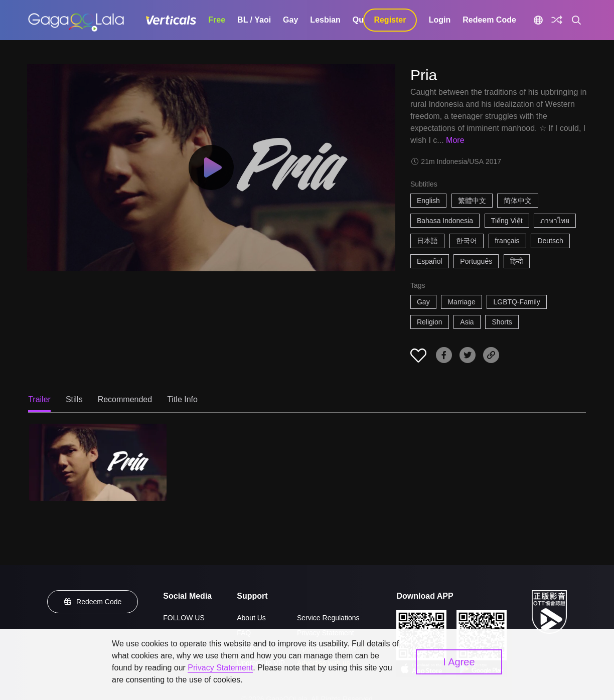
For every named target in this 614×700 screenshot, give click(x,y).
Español (430, 261)
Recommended (125, 399)
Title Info (182, 399)
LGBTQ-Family (516, 302)
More (455, 140)
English (428, 201)
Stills (74, 399)
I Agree (459, 662)
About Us (251, 618)
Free (217, 20)
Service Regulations (328, 618)
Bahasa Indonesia (445, 221)
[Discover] (557, 20)
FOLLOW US (184, 618)
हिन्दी (517, 261)
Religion (430, 322)
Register (390, 20)
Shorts (502, 322)
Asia (467, 322)
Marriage (461, 302)
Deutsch (550, 241)
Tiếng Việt (507, 221)
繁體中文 (472, 201)
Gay (290, 20)
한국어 (467, 241)
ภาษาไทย (555, 221)
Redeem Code (489, 20)
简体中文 (518, 201)
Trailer (39, 399)
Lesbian (325, 20)
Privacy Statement (220, 668)
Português (476, 261)
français (507, 241)
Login (440, 20)
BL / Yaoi (254, 20)
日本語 (427, 241)
